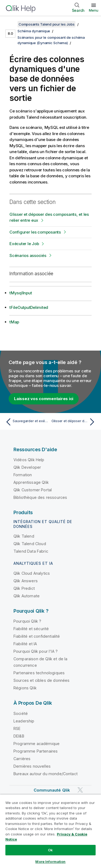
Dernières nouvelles (32, 766)
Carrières (22, 759)
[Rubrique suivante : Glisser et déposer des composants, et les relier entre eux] (74, 422)
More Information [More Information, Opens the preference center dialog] (50, 862)
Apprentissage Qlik (31, 482)
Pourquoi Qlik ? (27, 621)
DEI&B (19, 736)
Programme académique (36, 744)
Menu (94, 10)
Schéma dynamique (34, 31)
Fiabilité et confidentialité (37, 636)
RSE (17, 728)
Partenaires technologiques (39, 673)
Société (21, 713)
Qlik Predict (24, 588)
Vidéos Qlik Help (29, 460)
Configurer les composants (35, 232)
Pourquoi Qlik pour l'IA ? (36, 651)
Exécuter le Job (24, 244)
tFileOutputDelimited (29, 307)
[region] (50, 831)
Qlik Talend (24, 536)
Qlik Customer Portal (33, 490)
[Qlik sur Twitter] (80, 790)
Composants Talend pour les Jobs (46, 24)
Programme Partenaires (36, 751)
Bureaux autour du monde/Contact (46, 774)
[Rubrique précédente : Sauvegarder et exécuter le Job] (27, 422)
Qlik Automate (27, 596)
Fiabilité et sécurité (31, 629)
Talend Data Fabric (31, 551)
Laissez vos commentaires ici (44, 399)
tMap (14, 322)
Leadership (24, 721)
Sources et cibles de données (41, 680)
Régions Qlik (25, 688)
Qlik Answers (26, 581)
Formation (23, 475)
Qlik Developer (27, 467)
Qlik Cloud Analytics (32, 573)
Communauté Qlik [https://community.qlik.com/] (52, 790)
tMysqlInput (21, 293)
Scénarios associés (28, 255)
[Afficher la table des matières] (11, 24)
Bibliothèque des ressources (40, 497)
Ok (50, 850)
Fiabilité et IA (25, 644)
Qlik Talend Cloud (30, 544)
